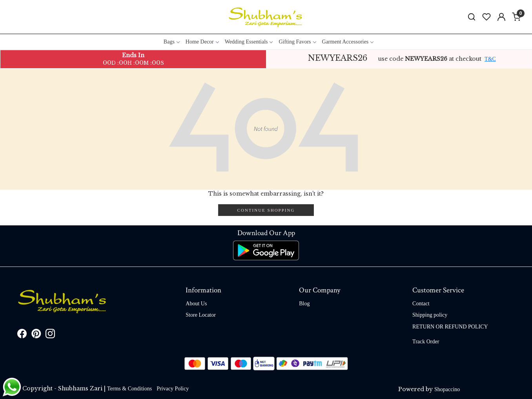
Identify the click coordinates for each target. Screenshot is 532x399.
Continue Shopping (266, 210)
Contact (421, 304)
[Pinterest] (36, 335)
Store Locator (201, 315)
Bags (171, 42)
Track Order (426, 342)
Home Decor (202, 42)
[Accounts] (501, 17)
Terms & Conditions (129, 389)
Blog (304, 304)
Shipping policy (430, 315)
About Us (196, 304)
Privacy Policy (173, 389)
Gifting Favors (297, 42)
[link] (472, 17)
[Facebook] (22, 335)
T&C (490, 59)
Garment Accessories (348, 42)
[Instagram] (50, 335)
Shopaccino (447, 389)
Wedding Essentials (249, 42)
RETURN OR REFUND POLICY (450, 327)
